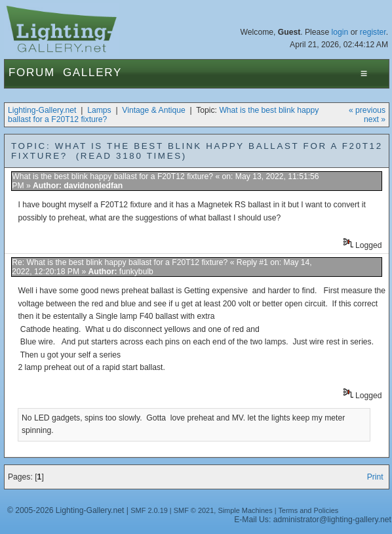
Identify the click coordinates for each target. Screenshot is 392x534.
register (373, 32)
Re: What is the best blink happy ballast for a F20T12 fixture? (120, 262)
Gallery (92, 72)
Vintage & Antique (153, 110)
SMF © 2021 (194, 510)
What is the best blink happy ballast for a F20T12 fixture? (112, 176)
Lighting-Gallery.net (42, 110)
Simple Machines (245, 510)
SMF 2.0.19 (149, 510)
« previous (367, 110)
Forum (32, 72)
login (340, 32)
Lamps (99, 110)
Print (375, 477)
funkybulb (136, 272)
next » (375, 119)
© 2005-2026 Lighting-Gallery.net (66, 510)
